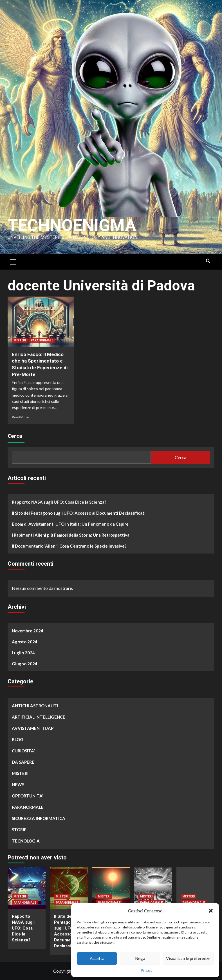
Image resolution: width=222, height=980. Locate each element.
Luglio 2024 (23, 653)
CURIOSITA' (23, 751)
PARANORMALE (42, 340)
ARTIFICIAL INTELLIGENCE (39, 717)
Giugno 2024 (25, 664)
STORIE (19, 830)
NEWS (18, 785)
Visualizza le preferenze (188, 958)
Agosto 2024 (25, 642)
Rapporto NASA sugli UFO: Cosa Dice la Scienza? (59, 502)
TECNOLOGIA (26, 841)
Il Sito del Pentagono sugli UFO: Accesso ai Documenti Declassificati (79, 513)
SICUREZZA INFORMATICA (39, 818)
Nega (140, 958)
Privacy (147, 970)
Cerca (15, 436)
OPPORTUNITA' (28, 796)
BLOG (18, 739)
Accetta (97, 958)
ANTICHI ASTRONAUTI (35, 706)
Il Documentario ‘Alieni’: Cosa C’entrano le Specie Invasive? (69, 546)
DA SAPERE (23, 762)
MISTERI (20, 340)
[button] (211, 911)
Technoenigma (73, 225)
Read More (20, 417)
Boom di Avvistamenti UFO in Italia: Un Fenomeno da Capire (70, 524)
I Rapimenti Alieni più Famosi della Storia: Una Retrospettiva (71, 535)
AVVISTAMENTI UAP (33, 728)
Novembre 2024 (28, 631)
